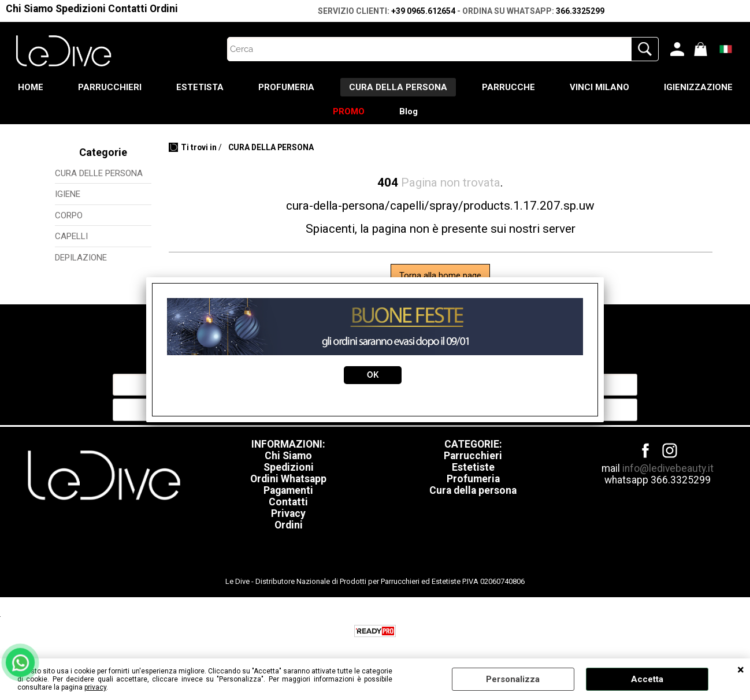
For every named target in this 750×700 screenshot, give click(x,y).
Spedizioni (81, 9)
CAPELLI (71, 236)
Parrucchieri (473, 456)
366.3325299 (580, 11)
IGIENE (68, 194)
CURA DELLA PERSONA (398, 87)
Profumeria (473, 479)
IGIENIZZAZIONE (698, 87)
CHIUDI (741, 670)
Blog (409, 111)
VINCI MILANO (599, 87)
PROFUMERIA (286, 87)
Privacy (288, 513)
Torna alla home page (440, 275)
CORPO (69, 215)
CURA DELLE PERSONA (99, 173)
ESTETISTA (200, 87)
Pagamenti (288, 490)
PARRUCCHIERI (110, 87)
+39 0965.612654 (423, 11)
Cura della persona (473, 490)
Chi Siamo (29, 9)
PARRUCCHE (508, 87)
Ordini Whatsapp (288, 479)
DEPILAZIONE (81, 258)
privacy (95, 687)
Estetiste (473, 467)
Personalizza (513, 679)
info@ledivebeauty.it (668, 468)
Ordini (164, 9)
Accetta (647, 679)
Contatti (128, 9)
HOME (31, 87)
